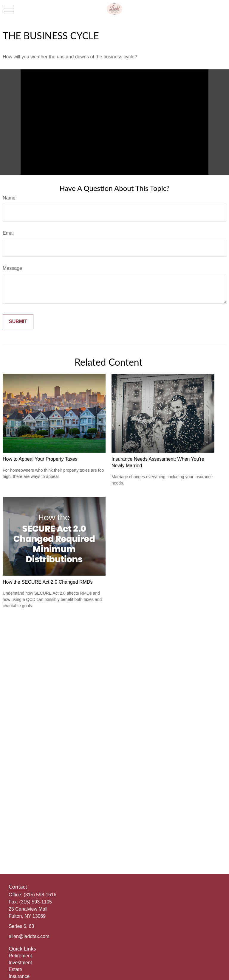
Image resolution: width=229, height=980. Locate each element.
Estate (15, 969)
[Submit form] (18, 322)
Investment (20, 963)
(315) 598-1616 (40, 895)
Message (12, 268)
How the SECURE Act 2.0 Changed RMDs (48, 582)
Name (9, 198)
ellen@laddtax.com (29, 936)
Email (9, 233)
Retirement (20, 956)
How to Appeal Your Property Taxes (40, 459)
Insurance (19, 976)
